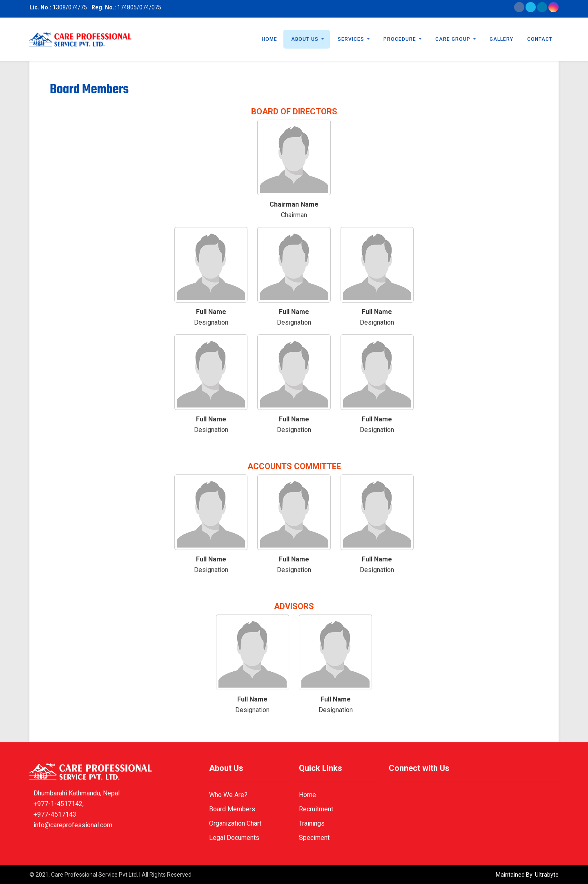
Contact (540, 39)
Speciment (314, 838)
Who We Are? (228, 795)
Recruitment (316, 809)
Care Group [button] (454, 39)
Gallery (501, 39)
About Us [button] (306, 39)
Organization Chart (235, 823)
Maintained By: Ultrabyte (527, 875)
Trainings (312, 823)
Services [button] (352, 39)
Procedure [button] (401, 39)
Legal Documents (234, 838)
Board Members (232, 809)
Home (269, 39)
